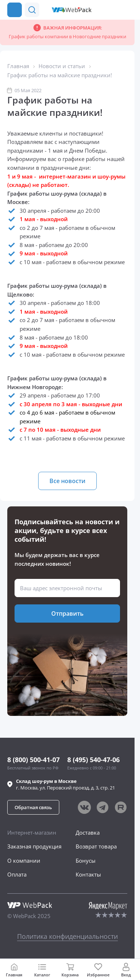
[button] (114, 10)
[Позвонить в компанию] (128, 10)
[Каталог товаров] (15, 10)
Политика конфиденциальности (67, 936)
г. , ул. (65, 784)
